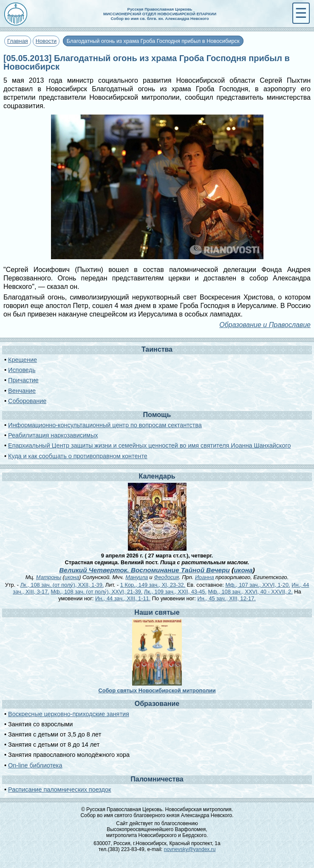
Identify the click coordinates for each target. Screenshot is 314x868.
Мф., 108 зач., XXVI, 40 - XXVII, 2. (250, 592)
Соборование (27, 401)
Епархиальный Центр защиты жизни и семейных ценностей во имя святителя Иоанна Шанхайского (149, 445)
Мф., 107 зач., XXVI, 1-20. (257, 585)
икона (243, 570)
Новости (46, 41)
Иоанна (205, 577)
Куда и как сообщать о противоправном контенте (78, 456)
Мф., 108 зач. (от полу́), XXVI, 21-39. (96, 592)
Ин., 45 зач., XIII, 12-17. (226, 598)
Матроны (49, 577)
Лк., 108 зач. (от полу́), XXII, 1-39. (62, 585)
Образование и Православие (265, 325)
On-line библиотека (35, 765)
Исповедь (22, 370)
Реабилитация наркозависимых (53, 435)
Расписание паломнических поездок (59, 790)
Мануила (137, 577)
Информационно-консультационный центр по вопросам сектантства (105, 425)
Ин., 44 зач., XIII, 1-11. (123, 598)
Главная (18, 41)
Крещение (23, 360)
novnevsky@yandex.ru (190, 849)
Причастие (23, 380)
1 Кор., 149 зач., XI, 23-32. (153, 585)
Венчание (22, 391)
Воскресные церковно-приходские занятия (69, 714)
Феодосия (166, 577)
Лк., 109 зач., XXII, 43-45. (175, 592)
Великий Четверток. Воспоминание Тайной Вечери (144, 570)
